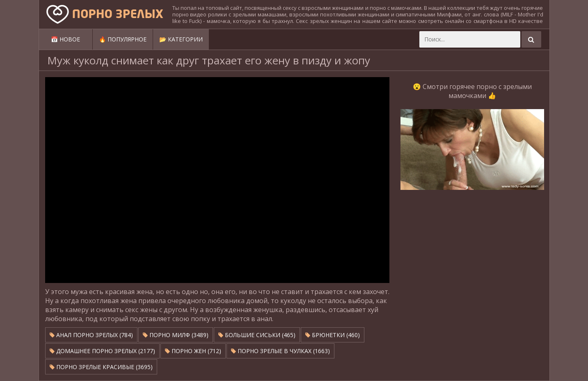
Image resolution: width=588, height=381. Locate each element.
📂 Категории (181, 39)
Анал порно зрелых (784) (91, 335)
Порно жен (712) (193, 351)
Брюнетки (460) (333, 335)
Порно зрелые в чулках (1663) (280, 351)
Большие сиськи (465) (257, 335)
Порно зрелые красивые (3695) (101, 367)
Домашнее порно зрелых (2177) (102, 351)
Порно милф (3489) (176, 335)
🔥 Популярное (123, 39)
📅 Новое (65, 39)
